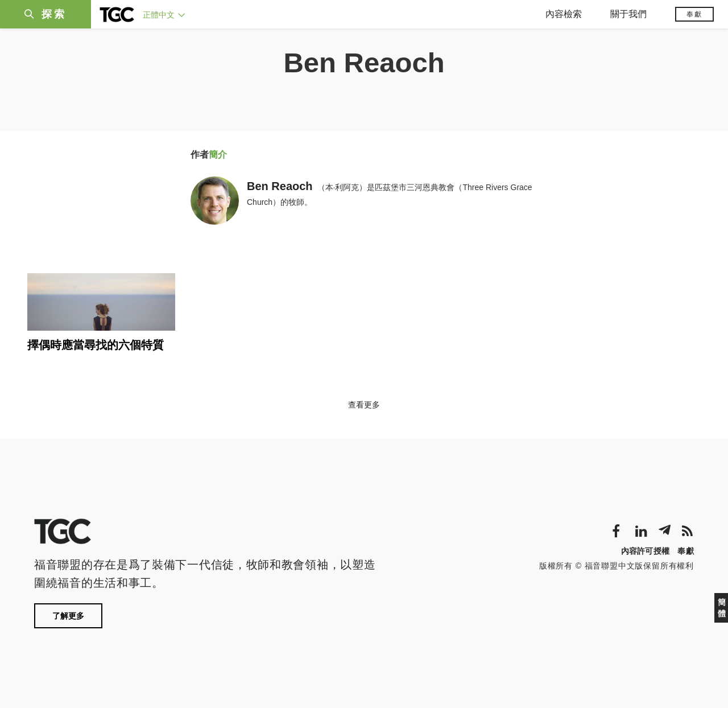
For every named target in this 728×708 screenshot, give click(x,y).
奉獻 (694, 14)
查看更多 (364, 405)
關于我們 (628, 14)
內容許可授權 (646, 551)
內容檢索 (564, 14)
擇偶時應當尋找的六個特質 (96, 345)
